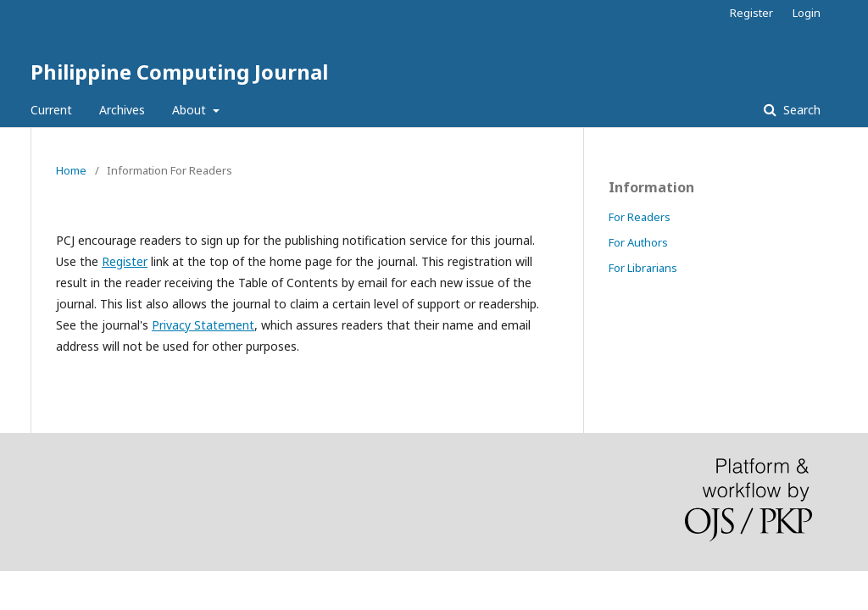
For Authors (638, 242)
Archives (122, 110)
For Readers (640, 217)
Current (51, 110)
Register (751, 13)
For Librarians (643, 268)
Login (807, 13)
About (191, 110)
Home (71, 170)
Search (800, 110)
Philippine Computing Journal (179, 72)
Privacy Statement (203, 325)
